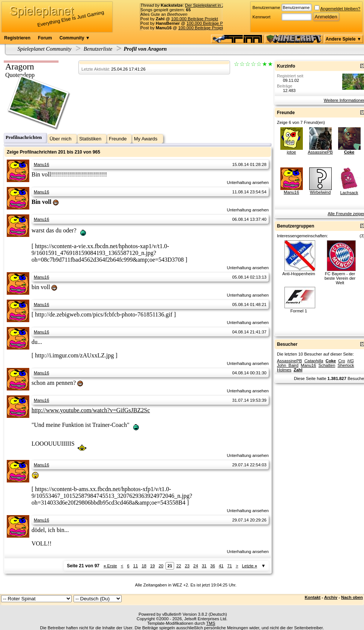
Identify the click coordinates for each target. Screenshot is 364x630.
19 (153, 566)
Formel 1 (299, 311)
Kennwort (262, 17)
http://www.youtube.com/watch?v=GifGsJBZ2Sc (91, 410)
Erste (110, 566)
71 (230, 566)
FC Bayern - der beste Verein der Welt (340, 278)
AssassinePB (320, 152)
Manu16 (41, 164)
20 (161, 566)
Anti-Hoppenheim (299, 274)
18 (144, 566)
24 (196, 566)
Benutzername (266, 8)
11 (136, 566)
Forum (45, 38)
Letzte (250, 566)
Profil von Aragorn (145, 49)
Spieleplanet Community (45, 49)
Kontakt (313, 597)
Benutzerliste (98, 49)
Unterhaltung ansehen (248, 182)
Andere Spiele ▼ (344, 39)
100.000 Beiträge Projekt (195, 19)
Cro (341, 361)
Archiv (331, 597)
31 (204, 566)
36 (213, 566)
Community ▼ (74, 38)
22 (179, 566)
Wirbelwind (320, 192)
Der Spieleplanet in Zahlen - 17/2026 (220, 5)
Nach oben (352, 597)
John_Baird (288, 365)
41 (221, 566)
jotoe (291, 152)
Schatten (327, 365)
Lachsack (349, 193)
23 (187, 566)
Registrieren (17, 38)
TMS (211, 623)
